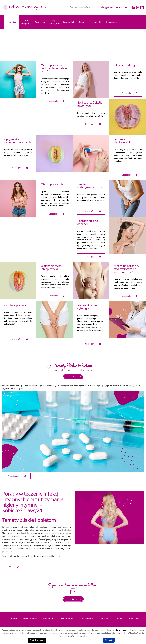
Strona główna (12, 618)
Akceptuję (109, 640)
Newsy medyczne (111, 22)
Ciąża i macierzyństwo (68, 618)
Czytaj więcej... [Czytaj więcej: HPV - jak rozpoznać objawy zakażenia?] (15, 476)
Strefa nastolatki (87, 618)
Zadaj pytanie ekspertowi (111, 7)
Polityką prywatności (120, 630)
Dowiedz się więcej (37, 640)
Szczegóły (53, 101)
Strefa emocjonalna (30, 618)
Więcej (11, 567)
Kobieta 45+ (97, 22)
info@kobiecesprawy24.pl (79, 7)
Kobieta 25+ (83, 22)
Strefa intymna (48, 618)
